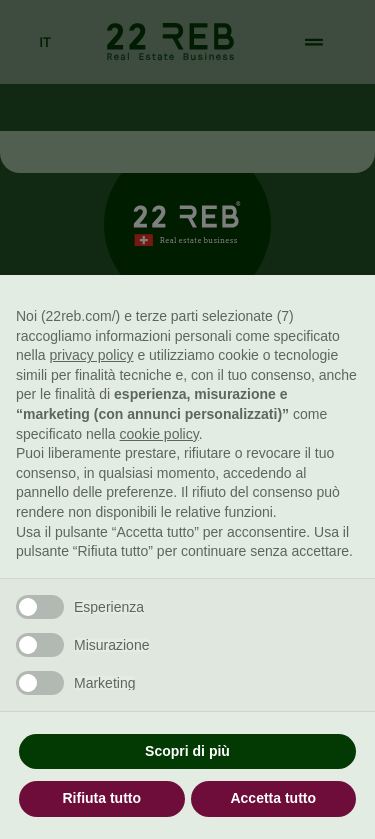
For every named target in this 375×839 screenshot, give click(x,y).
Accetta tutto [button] (273, 798)
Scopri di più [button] (187, 751)
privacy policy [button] (91, 355)
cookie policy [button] (159, 434)
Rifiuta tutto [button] (101, 798)
